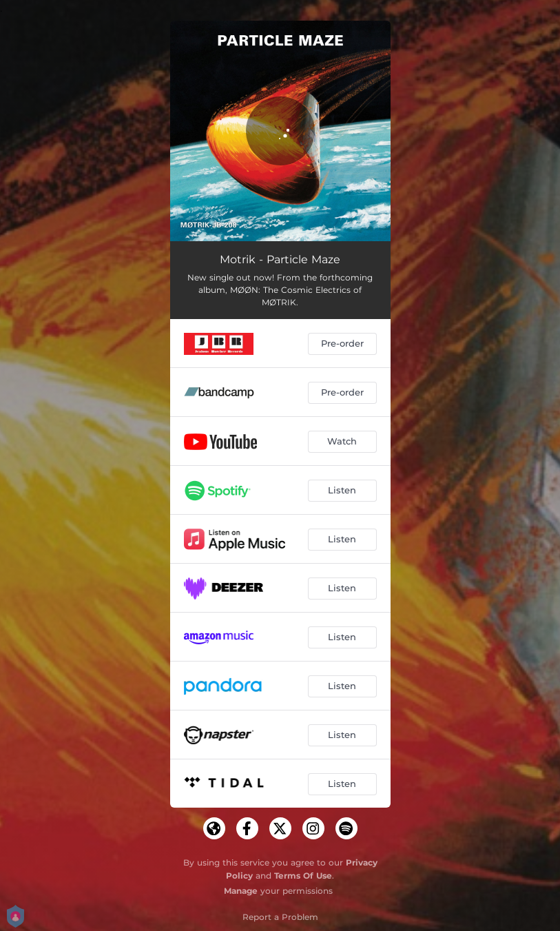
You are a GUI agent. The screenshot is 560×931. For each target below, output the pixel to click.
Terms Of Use (303, 876)
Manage (241, 891)
